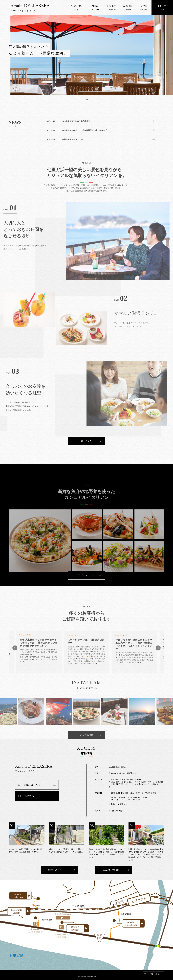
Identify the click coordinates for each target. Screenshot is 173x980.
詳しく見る (86, 441)
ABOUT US (76, 6)
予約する (29, 796)
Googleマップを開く (111, 870)
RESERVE (162, 6)
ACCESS (127, 6)
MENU (95, 6)
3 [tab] (4, 51)
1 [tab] (4, 45)
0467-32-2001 (33, 785)
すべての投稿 (86, 753)
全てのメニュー (86, 575)
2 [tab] (4, 48)
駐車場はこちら (55, 870)
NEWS (143, 6)
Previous (15, 666)
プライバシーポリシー (154, 974)
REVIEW (111, 6)
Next (158, 666)
